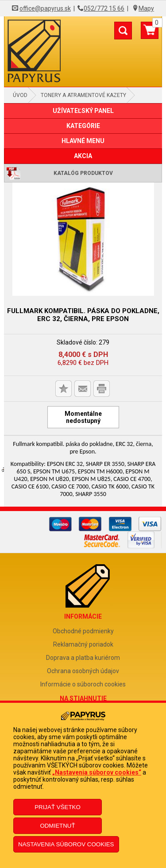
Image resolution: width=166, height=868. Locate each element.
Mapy (146, 8)
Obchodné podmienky (83, 631)
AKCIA (83, 156)
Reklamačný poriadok (83, 644)
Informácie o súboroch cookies (83, 684)
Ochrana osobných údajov (83, 671)
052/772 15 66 (104, 8)
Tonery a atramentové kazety (83, 95)
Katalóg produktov (83, 173)
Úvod (20, 95)
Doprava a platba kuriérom (83, 658)
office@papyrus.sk (45, 8)
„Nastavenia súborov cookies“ (97, 772)
